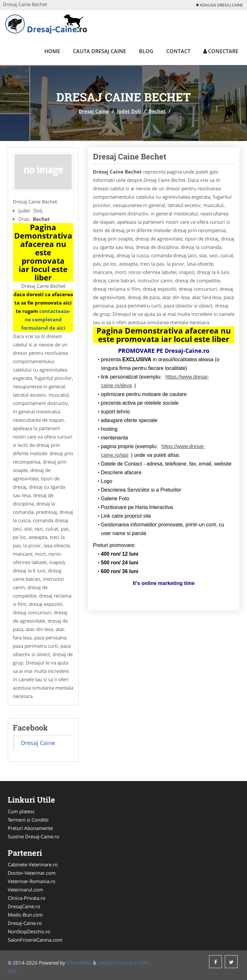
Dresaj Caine (94, 111)
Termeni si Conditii (28, 820)
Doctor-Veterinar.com (32, 873)
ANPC (143, 963)
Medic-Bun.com (25, 915)
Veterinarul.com (25, 890)
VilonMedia (79, 963)
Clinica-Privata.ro (27, 898)
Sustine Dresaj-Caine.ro (33, 836)
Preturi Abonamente (30, 828)
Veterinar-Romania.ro (32, 881)
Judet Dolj (129, 111)
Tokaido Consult (115, 963)
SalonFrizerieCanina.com (35, 940)
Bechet (157, 111)
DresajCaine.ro (24, 906)
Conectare (221, 51)
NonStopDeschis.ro (29, 931)
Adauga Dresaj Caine (220, 5)
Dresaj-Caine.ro (25, 923)
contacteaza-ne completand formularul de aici (46, 319)
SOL (12, 971)
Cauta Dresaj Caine (100, 51)
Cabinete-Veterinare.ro (33, 864)
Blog (146, 51)
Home (52, 51)
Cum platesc (21, 811)
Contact (178, 51)
